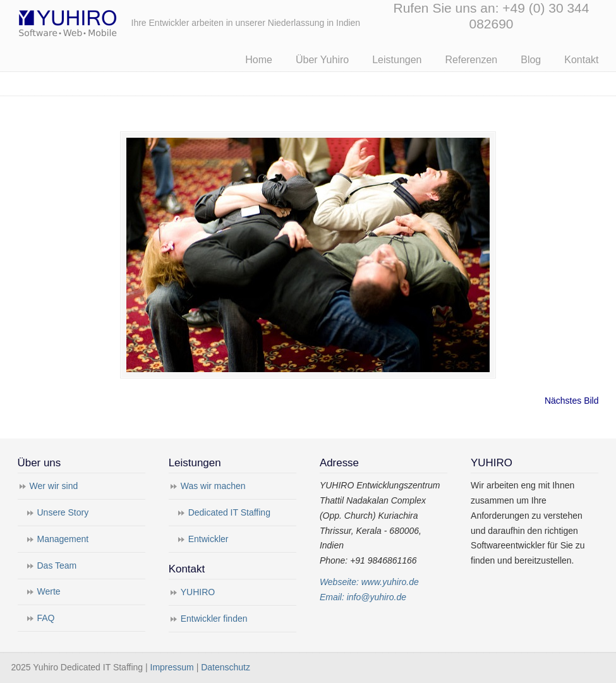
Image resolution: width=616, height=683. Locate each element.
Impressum (172, 667)
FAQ (46, 618)
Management (63, 539)
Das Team (57, 565)
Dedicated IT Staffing (229, 512)
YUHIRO (198, 592)
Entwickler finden (214, 619)
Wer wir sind (54, 486)
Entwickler (208, 539)
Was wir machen (213, 486)
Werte (49, 591)
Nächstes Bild (572, 401)
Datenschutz (226, 667)
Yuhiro (106, 21)
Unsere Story (63, 512)
